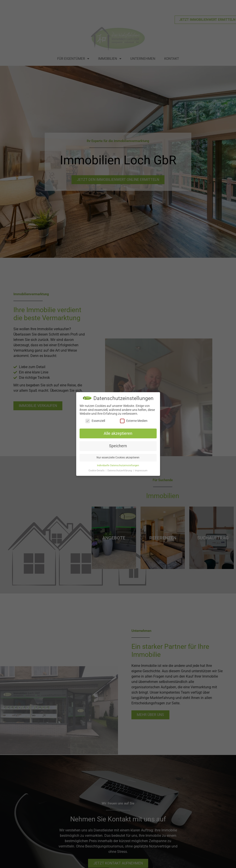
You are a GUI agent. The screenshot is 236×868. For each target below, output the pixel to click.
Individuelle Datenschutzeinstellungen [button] (118, 466)
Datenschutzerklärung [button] (120, 471)
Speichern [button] (118, 446)
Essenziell (95, 421)
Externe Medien (134, 421)
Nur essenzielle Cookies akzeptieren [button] (118, 458)
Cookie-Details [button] (97, 471)
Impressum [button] (141, 471)
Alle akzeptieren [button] (118, 434)
